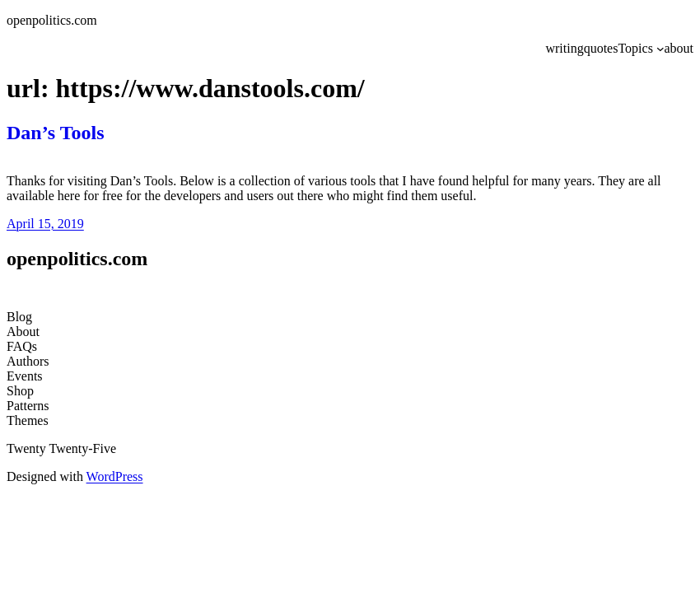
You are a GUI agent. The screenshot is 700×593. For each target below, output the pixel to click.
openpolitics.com (52, 20)
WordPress (115, 476)
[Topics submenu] (660, 49)
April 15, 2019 (45, 224)
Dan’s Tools (56, 133)
